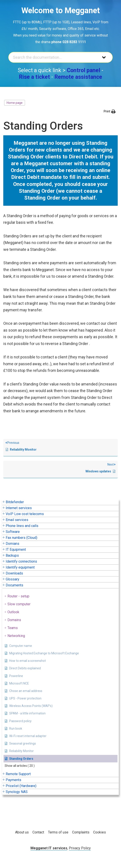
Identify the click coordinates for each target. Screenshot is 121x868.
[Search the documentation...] (53, 57)
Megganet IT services (49, 848)
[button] (110, 112)
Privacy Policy (80, 848)
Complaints (81, 832)
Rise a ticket (34, 77)
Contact (38, 832)
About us (22, 832)
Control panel (84, 70)
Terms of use (58, 832)
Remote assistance (78, 77)
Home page (15, 103)
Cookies (100, 832)
